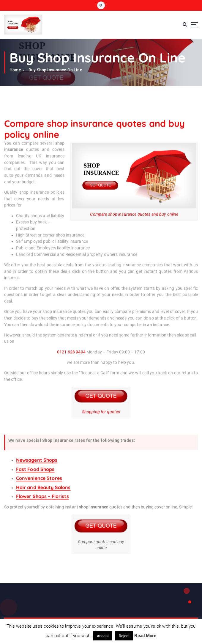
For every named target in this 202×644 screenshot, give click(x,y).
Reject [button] (124, 636)
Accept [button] (103, 636)
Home (15, 70)
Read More (145, 636)
